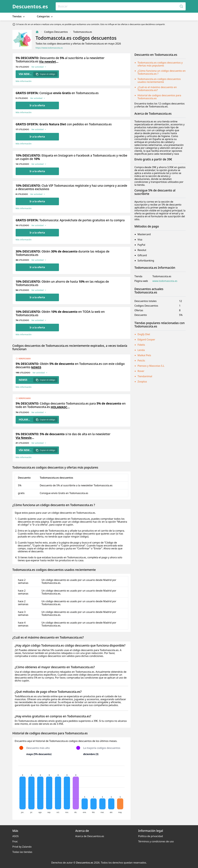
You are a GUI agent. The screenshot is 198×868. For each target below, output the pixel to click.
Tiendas (19, 16)
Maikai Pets (144, 355)
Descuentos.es (30, 6)
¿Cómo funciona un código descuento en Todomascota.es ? (161, 72)
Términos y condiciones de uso (156, 841)
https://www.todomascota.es (49, 48)
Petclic (141, 361)
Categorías (45, 16)
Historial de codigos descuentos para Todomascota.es (159, 97)
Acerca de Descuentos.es (90, 836)
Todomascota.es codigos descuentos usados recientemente (159, 80)
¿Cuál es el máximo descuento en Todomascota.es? (157, 89)
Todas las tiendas (22, 852)
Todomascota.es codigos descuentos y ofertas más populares (160, 64)
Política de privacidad (151, 836)
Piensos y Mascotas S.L (151, 366)
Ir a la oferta (37, 105)
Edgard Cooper (146, 340)
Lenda (141, 350)
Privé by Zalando (22, 847)
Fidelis (141, 345)
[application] (71, 788)
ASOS (15, 836)
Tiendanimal (145, 376)
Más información (24, 81)
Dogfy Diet (144, 334)
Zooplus (142, 382)
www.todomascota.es (165, 281)
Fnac (15, 841)
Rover (141, 371)
